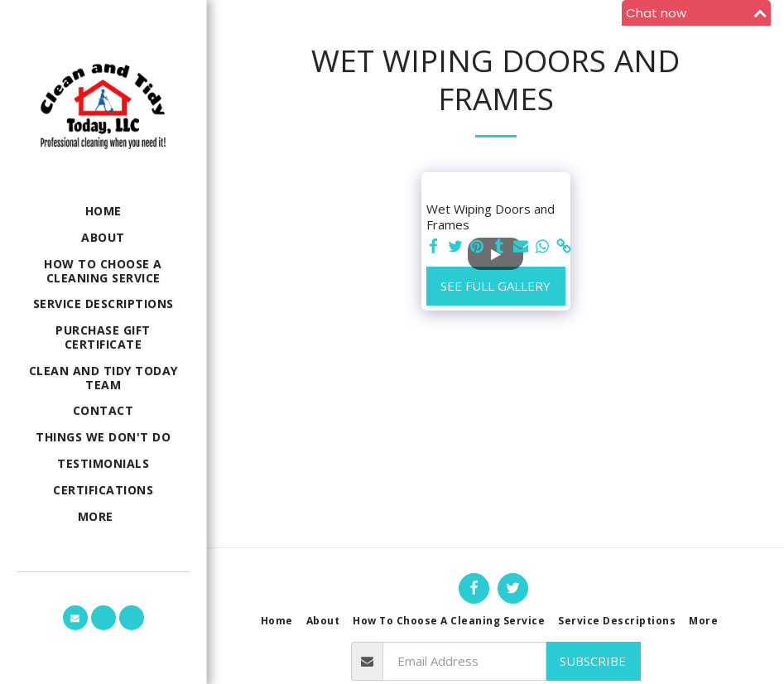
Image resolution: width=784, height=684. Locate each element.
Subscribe (593, 661)
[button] (75, 618)
